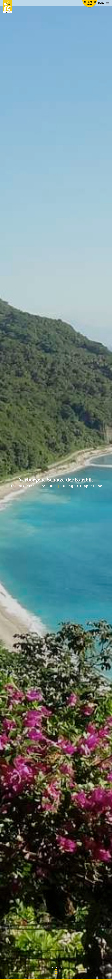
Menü (103, 3)
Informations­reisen (90, 3)
